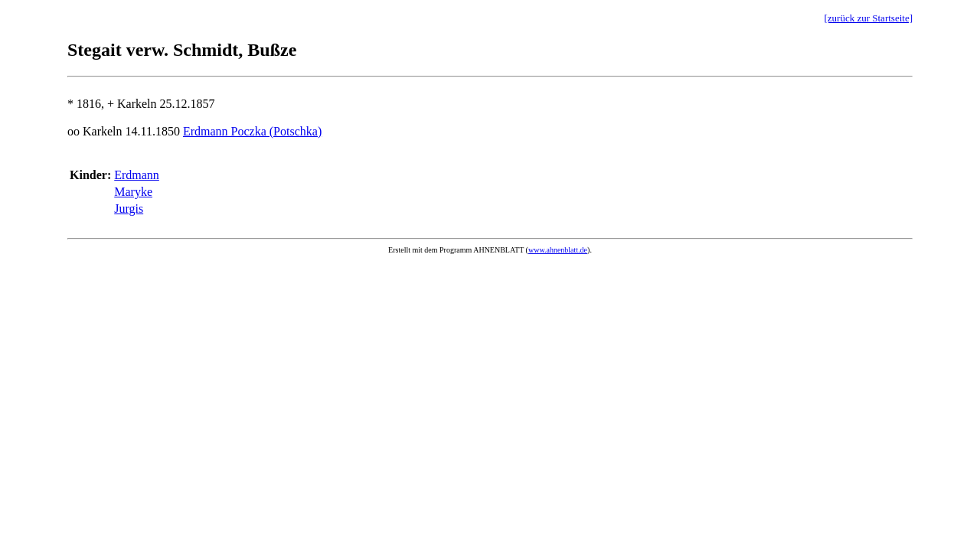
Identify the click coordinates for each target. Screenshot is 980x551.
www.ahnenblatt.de (558, 250)
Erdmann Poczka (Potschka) (252, 131)
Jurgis (129, 209)
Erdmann (137, 175)
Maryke (133, 192)
